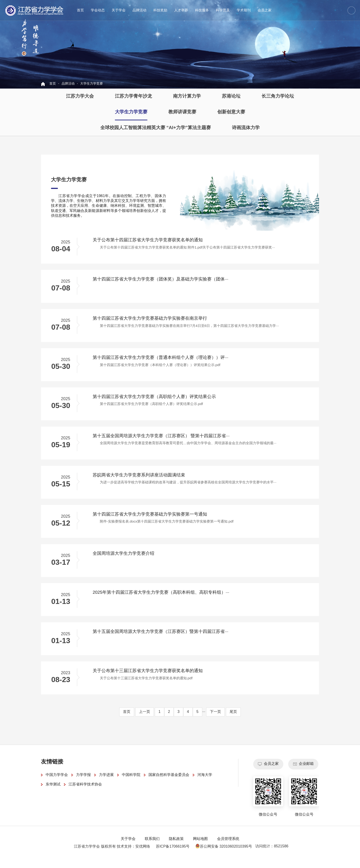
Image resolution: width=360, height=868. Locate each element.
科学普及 (223, 10)
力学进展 (106, 783)
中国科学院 (131, 783)
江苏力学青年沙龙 (133, 96)
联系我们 (152, 847)
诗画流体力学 (246, 128)
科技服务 (202, 10)
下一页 (215, 720)
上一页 (145, 720)
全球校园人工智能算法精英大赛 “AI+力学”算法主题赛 (156, 128)
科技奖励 (160, 10)
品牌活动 (139, 10)
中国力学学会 (57, 783)
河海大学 (205, 783)
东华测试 (53, 793)
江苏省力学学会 (34, 10)
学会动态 (98, 10)
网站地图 (200, 847)
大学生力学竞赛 (92, 84)
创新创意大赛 (231, 112)
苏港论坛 (231, 96)
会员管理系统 (228, 847)
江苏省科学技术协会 (85, 793)
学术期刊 (244, 10)
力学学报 (83, 783)
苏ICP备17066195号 (173, 855)
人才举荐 (181, 10)
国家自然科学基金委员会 (169, 783)
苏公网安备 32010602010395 (222, 855)
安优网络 (143, 855)
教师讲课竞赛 (182, 112)
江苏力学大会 (80, 96)
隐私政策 (176, 847)
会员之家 (265, 10)
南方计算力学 (187, 96)
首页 (80, 10)
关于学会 (119, 10)
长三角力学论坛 (278, 96)
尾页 (233, 720)
